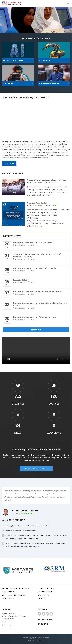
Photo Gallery (8, 598)
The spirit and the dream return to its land (47, 180)
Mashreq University (27, 513)
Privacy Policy (41, 640)
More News (36, 330)
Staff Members (8, 592)
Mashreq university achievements (16, 588)
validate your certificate (36, 469)
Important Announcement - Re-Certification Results (37, 291)
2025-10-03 (52, 205)
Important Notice (21, 280)
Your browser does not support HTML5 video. (36, 351)
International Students (48, 588)
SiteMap (41, 598)
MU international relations (14, 595)
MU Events (38, 182)
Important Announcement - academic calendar (35, 268)
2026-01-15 (52, 182)
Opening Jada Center (37, 203)
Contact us (31, 640)
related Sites (43, 595)
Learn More (9, 163)
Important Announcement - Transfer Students (34, 317)
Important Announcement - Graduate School (34, 243)
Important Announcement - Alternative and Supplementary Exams (41, 304)
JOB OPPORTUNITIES (46, 592)
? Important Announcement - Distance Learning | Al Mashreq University (37, 255)
